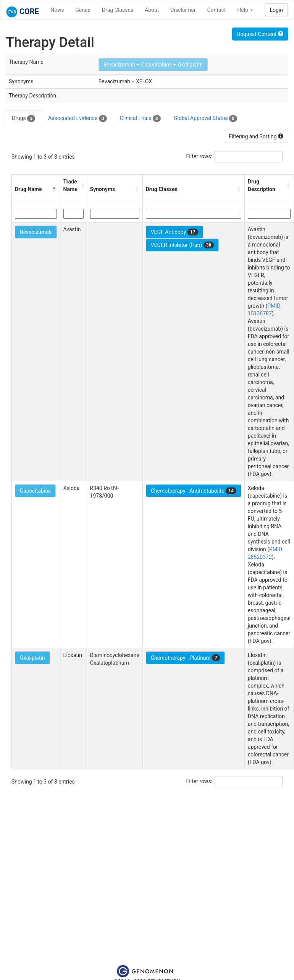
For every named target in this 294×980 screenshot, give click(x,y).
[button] (55, 189)
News (57, 10)
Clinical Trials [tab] (140, 118)
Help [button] (245, 10)
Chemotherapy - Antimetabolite (194, 491)
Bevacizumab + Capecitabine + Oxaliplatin (153, 65)
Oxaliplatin (32, 658)
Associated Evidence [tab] (77, 118)
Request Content (260, 34)
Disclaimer (183, 10)
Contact (216, 10)
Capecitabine (35, 491)
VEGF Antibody (174, 232)
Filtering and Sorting (256, 136)
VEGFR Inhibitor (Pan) (183, 245)
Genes (83, 10)
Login (276, 10)
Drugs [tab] (23, 118)
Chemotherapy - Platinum (185, 658)
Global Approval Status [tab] (205, 118)
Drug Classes (118, 10)
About (152, 10)
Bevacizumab (36, 232)
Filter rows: (199, 156)
